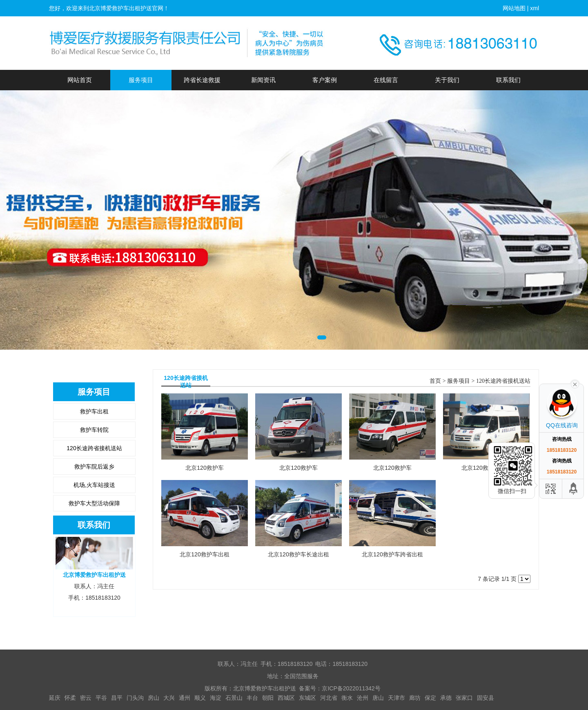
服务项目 (141, 80)
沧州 (363, 698)
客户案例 (325, 80)
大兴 (169, 698)
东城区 (307, 698)
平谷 (101, 698)
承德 (446, 698)
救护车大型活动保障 (94, 503)
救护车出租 (94, 411)
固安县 (486, 698)
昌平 (117, 698)
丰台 (252, 698)
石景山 (234, 698)
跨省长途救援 (202, 80)
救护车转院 (94, 430)
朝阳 (268, 698)
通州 (185, 698)
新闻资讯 (263, 80)
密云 (86, 698)
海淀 (216, 698)
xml (535, 8)
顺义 (200, 698)
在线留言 (386, 80)
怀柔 (70, 698)
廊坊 (415, 698)
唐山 (378, 698)
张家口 (464, 698)
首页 (435, 381)
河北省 (329, 698)
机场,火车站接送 (94, 485)
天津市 (396, 698)
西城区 (286, 698)
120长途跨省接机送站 (94, 448)
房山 (154, 698)
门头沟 (135, 698)
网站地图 (514, 8)
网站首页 (80, 80)
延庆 (55, 698)
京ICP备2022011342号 (351, 688)
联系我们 (508, 80)
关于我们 (447, 80)
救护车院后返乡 (94, 467)
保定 (430, 698)
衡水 (347, 698)
